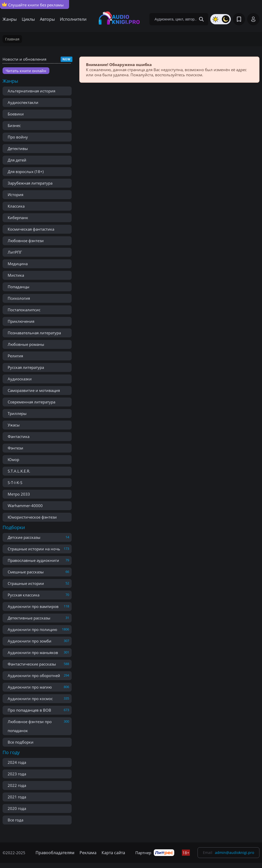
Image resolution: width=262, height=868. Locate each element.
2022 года (17, 785)
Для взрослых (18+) (26, 172)
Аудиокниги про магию (30, 687)
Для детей (17, 160)
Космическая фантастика (31, 229)
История (15, 195)
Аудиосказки (20, 379)
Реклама (88, 853)
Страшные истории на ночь (34, 549)
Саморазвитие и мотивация (34, 390)
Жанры (10, 19)
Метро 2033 (19, 494)
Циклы (28, 19)
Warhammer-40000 (25, 506)
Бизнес (14, 125)
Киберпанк (18, 218)
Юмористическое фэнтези (32, 517)
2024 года (17, 762)
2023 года (17, 774)
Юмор (13, 459)
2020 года (17, 808)
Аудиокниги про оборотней (34, 676)
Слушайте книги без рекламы (33, 5)
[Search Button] (201, 19)
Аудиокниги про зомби (30, 641)
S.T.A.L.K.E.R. (19, 471)
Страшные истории (26, 583)
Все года (15, 820)
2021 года (17, 797)
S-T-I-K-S (15, 483)
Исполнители (73, 19)
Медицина (18, 264)
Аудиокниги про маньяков (33, 652)
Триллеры (17, 413)
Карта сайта (113, 853)
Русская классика (24, 595)
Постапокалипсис (24, 310)
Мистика (16, 275)
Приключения (21, 321)
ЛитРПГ (15, 252)
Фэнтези (15, 448)
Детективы (18, 148)
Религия (15, 356)
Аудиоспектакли (23, 102)
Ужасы (14, 425)
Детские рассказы (24, 537)
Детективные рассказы (29, 618)
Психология (19, 298)
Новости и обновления (24, 59)
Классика (16, 206)
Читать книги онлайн (26, 71)
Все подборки (21, 742)
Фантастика (19, 436)
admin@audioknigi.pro (234, 853)
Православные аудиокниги (33, 560)
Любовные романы (26, 344)
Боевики (16, 114)
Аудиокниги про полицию (32, 629)
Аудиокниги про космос (30, 699)
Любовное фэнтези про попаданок (30, 726)
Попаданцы (19, 287)
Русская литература (26, 367)
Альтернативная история (31, 91)
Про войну (18, 137)
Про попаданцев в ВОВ (29, 710)
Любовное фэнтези (26, 241)
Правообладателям (55, 853)
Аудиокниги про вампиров (33, 606)
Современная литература (31, 402)
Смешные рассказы (26, 572)
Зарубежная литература (30, 183)
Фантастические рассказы (32, 664)
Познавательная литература (34, 333)
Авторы (47, 19)
